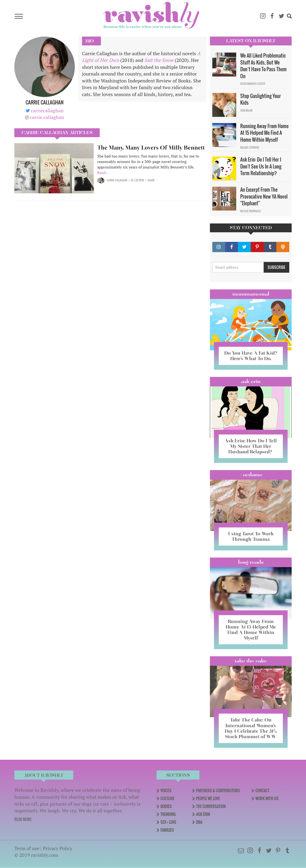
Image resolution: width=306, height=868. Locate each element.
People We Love (208, 798)
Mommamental (251, 294)
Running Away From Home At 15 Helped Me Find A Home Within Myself (264, 133)
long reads (251, 562)
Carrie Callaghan (117, 180)
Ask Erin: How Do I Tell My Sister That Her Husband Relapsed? (251, 446)
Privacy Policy (57, 848)
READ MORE (23, 819)
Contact (262, 791)
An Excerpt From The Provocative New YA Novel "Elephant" (264, 196)
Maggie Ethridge (250, 147)
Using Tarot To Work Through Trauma (251, 536)
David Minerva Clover (253, 84)
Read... (103, 173)
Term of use (27, 848)
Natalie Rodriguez (251, 211)
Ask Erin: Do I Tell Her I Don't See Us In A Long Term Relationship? (261, 166)
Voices (166, 791)
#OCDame (251, 475)
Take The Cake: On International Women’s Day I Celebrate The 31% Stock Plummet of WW (251, 728)
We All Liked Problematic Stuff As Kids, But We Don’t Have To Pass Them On (263, 66)
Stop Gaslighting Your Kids (261, 99)
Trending (168, 814)
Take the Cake (251, 661)
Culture (167, 798)
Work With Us (267, 798)
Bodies (166, 806)
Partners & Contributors (218, 791)
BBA (199, 822)
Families (167, 830)
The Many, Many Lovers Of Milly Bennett (151, 148)
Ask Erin (251, 381)
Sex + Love (168, 822)
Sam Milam (246, 110)
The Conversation (211, 806)
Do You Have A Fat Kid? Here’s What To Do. (251, 356)
